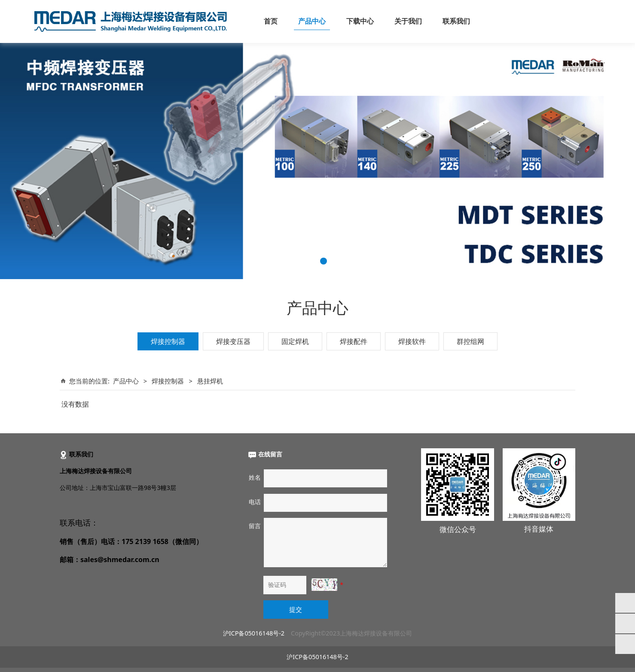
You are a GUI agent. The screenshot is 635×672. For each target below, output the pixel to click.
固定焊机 (295, 341)
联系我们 (456, 21)
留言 (255, 526)
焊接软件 (412, 341)
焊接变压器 (233, 341)
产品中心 (312, 21)
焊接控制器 (168, 341)
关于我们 (408, 21)
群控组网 (470, 341)
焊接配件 (354, 341)
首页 (271, 21)
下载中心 (360, 21)
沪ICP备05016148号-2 (254, 633)
